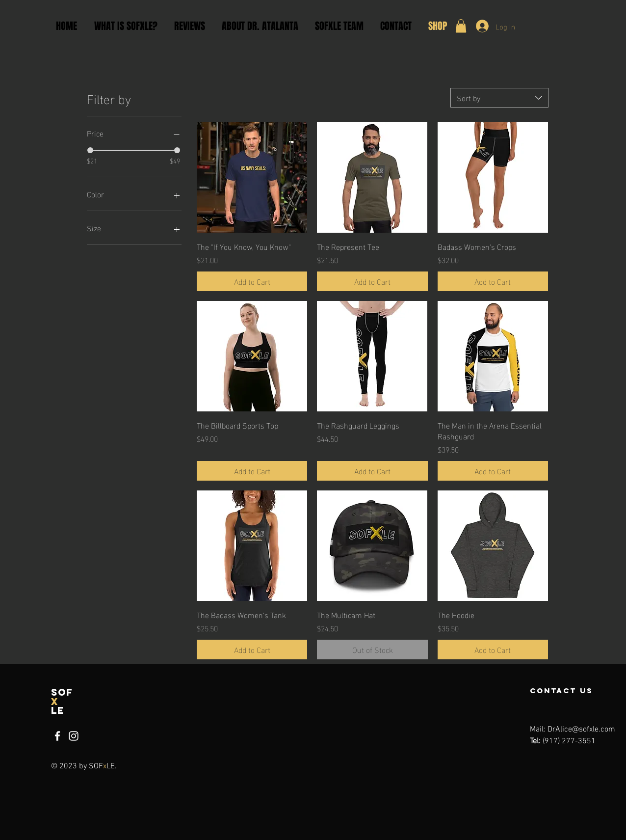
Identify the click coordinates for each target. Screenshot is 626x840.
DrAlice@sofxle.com (581, 730)
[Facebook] (57, 736)
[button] (461, 26)
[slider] (90, 150)
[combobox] (499, 98)
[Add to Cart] (252, 281)
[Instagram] (74, 736)
